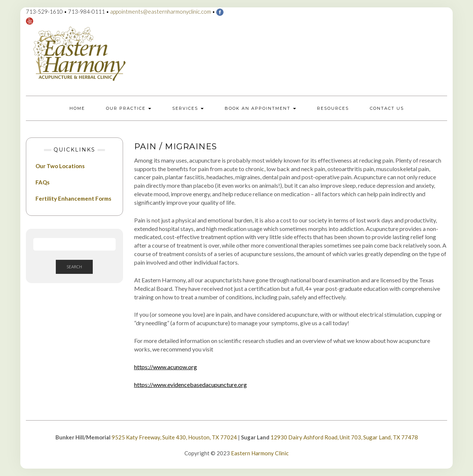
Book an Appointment (260, 108)
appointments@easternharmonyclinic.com (161, 11)
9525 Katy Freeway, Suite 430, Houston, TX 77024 (174, 437)
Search (74, 267)
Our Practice (129, 108)
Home (77, 108)
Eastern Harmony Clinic (260, 453)
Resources (333, 108)
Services (188, 108)
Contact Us (387, 108)
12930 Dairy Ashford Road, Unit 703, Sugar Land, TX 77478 (344, 437)
